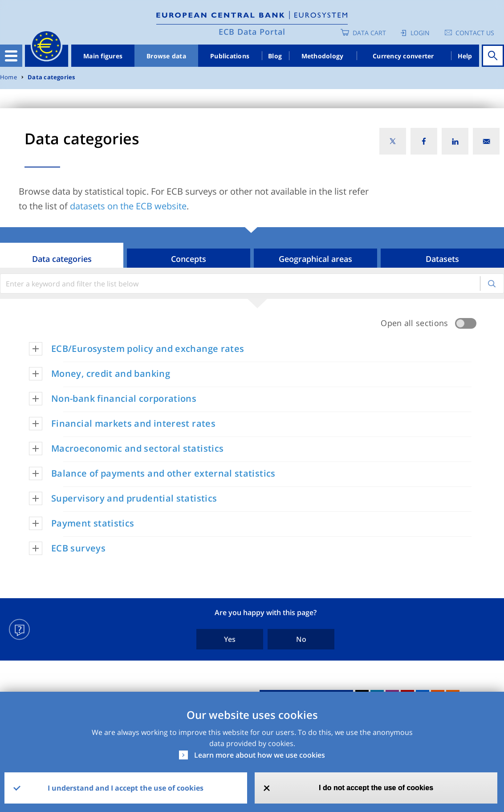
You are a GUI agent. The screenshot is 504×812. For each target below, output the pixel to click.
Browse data (166, 56)
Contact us (475, 33)
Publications (230, 56)
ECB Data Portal (252, 32)
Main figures (103, 56)
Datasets (442, 259)
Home (8, 77)
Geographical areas (315, 259)
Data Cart (369, 33)
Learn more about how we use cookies (260, 755)
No (301, 639)
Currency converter (403, 56)
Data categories (51, 77)
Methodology (323, 56)
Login (420, 33)
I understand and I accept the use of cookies (126, 788)
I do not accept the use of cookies (376, 788)
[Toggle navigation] (11, 56)
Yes (230, 639)
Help (465, 56)
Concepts (189, 259)
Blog (275, 56)
